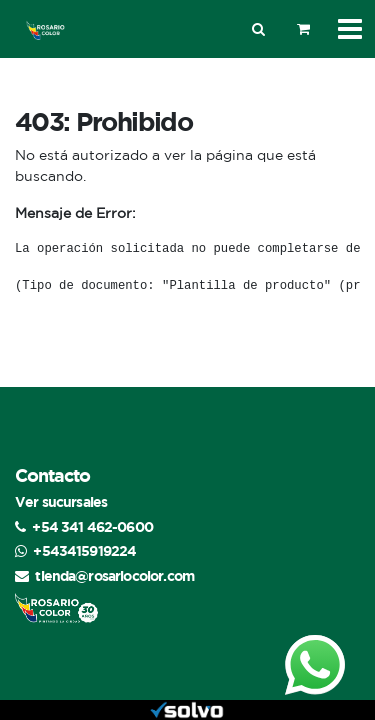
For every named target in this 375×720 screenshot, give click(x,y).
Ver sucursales (61, 501)
